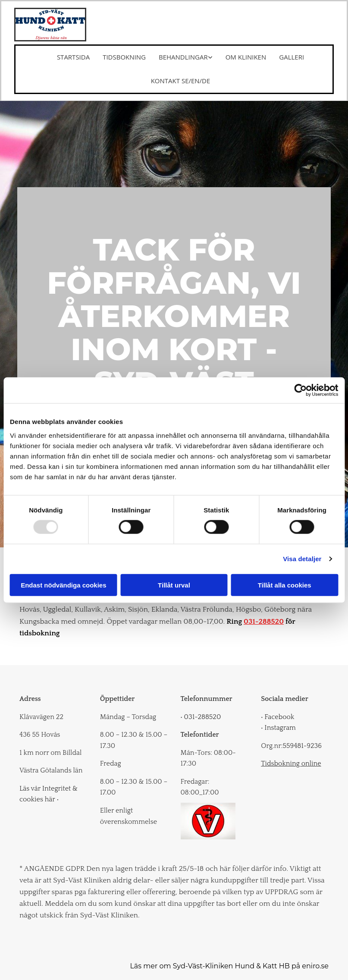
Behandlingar (183, 57)
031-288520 (264, 622)
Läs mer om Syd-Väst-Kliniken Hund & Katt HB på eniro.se (229, 966)
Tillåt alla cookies (285, 585)
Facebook (277, 717)
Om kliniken (246, 57)
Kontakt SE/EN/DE (181, 81)
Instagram (278, 728)
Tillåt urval (174, 585)
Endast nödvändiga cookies (63, 585)
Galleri (292, 57)
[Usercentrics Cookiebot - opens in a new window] (300, 390)
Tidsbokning (124, 57)
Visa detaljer (302, 559)
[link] (179, 58)
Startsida (73, 57)
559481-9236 (302, 746)
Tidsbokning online (291, 763)
